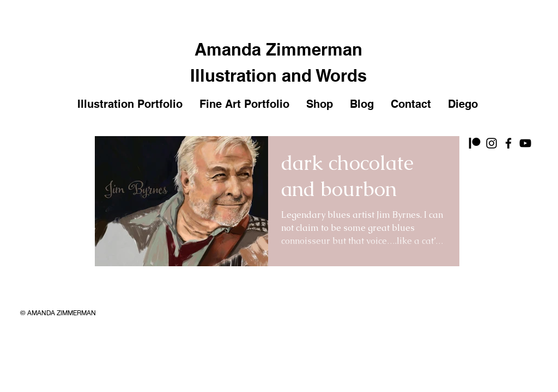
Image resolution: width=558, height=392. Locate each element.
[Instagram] (492, 143)
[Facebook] (508, 143)
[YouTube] (525, 143)
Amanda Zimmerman (278, 49)
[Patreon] (475, 143)
